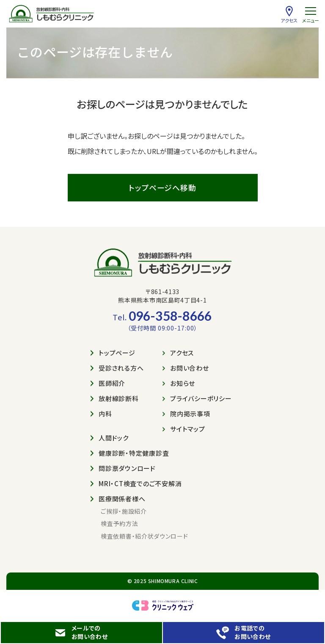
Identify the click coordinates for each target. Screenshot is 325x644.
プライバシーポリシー (197, 398)
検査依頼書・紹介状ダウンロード (145, 536)
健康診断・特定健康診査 (130, 453)
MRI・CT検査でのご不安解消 (136, 483)
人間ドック (110, 438)
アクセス (178, 353)
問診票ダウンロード (123, 468)
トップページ (113, 353)
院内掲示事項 (186, 414)
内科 (101, 414)
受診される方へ (117, 368)
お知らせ (179, 383)
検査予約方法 (119, 524)
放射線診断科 (115, 398)
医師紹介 (108, 383)
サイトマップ (184, 429)
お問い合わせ (186, 368)
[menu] (310, 15)
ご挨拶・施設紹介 (124, 511)
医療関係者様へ (118, 499)
